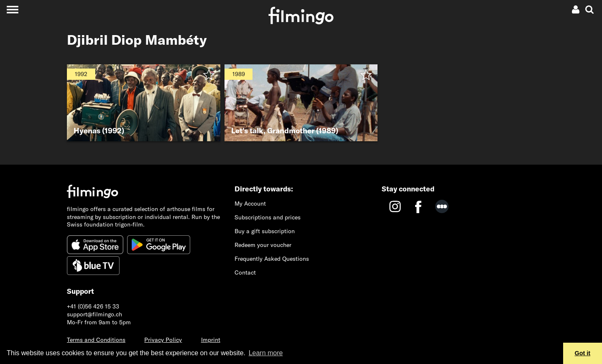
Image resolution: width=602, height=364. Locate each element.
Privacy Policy (163, 340)
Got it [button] (583, 353)
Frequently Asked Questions (272, 259)
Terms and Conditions (96, 340)
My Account (250, 204)
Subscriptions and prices (268, 217)
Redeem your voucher (263, 245)
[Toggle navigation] (12, 9)
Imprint (211, 340)
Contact (245, 272)
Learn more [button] (266, 353)
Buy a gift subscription (265, 231)
